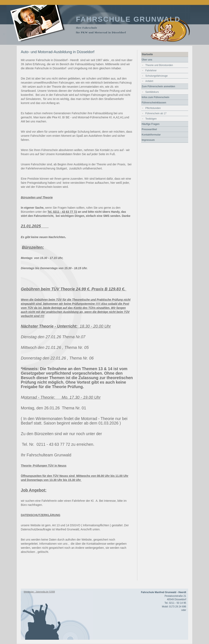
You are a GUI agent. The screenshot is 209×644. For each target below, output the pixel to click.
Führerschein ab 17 (156, 113)
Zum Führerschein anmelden (158, 86)
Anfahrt (149, 81)
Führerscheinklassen (154, 103)
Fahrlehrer (151, 71)
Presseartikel (149, 129)
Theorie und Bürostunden (159, 65)
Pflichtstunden (153, 108)
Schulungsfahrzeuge (156, 76)
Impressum (148, 140)
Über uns (147, 60)
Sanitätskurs (152, 92)
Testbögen (151, 119)
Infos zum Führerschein (155, 97)
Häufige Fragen (151, 124)
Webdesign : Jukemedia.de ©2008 (39, 592)
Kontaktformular (151, 135)
